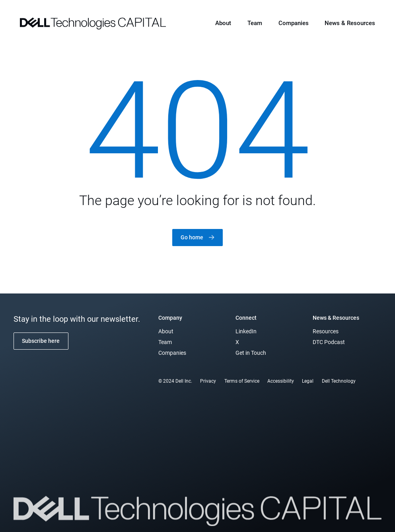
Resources (326, 331)
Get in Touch (251, 353)
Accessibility (281, 381)
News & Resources (350, 23)
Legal (308, 381)
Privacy (208, 381)
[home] (93, 23)
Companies (294, 23)
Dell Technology (339, 381)
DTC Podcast (329, 342)
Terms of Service (242, 381)
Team (255, 23)
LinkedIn (246, 331)
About (223, 23)
